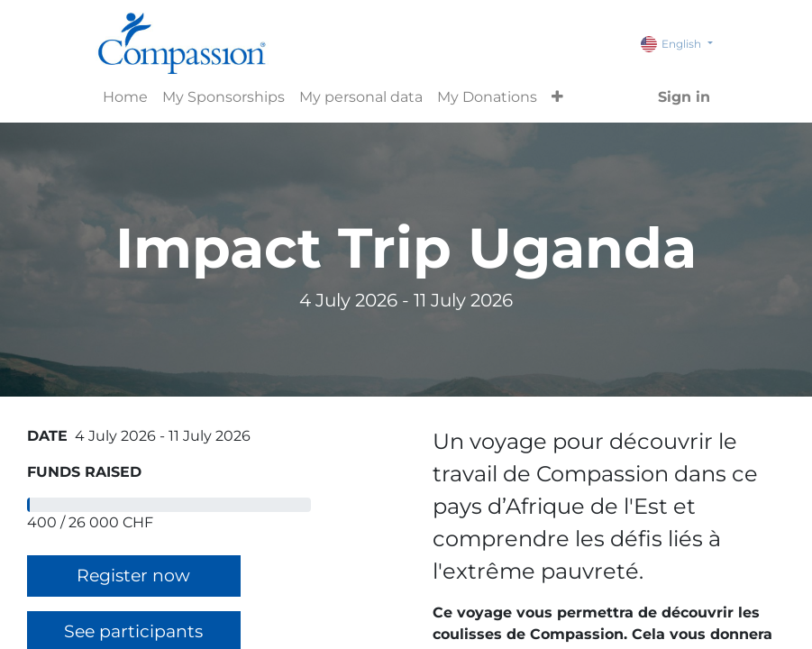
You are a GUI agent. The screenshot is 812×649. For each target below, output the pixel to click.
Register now (133, 575)
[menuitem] (125, 97)
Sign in (684, 97)
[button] (557, 97)
